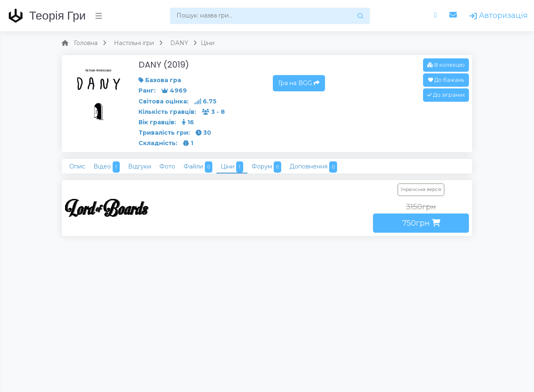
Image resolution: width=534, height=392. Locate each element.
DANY (179, 43)
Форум (267, 167)
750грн (421, 223)
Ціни (232, 167)
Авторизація (499, 15)
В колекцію (446, 65)
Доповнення (313, 167)
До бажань (446, 80)
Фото (167, 166)
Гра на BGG (299, 83)
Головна (86, 43)
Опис (77, 166)
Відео (107, 167)
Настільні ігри (134, 43)
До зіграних (446, 95)
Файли (198, 167)
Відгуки (140, 166)
